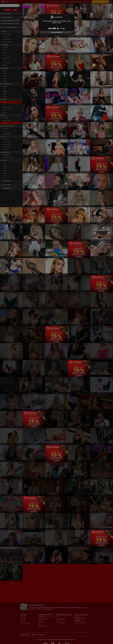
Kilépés (56, 26)
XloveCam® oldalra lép (56, 32)
